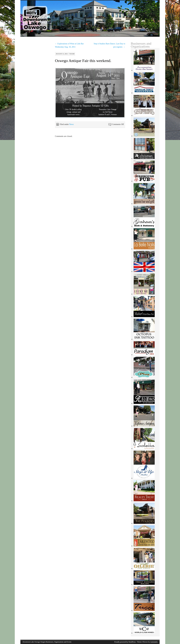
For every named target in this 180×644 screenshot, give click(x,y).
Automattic (154, 642)
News (71, 124)
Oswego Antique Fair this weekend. (83, 61)
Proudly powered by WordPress (125, 642)
